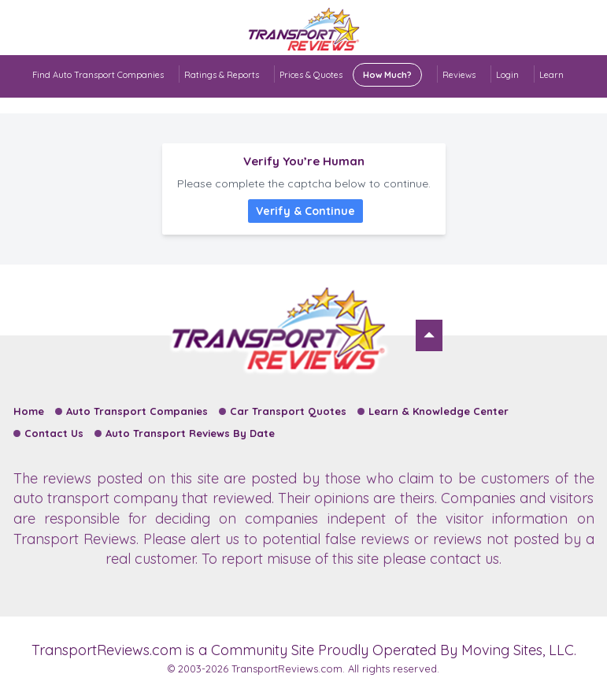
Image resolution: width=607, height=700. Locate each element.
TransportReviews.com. (288, 669)
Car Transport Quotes (288, 411)
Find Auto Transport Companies (98, 75)
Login (507, 75)
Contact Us (54, 433)
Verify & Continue (305, 211)
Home (29, 411)
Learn (551, 75)
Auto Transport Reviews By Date (190, 433)
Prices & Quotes (351, 75)
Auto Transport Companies (137, 411)
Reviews (459, 75)
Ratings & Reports (222, 75)
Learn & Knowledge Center (439, 411)
